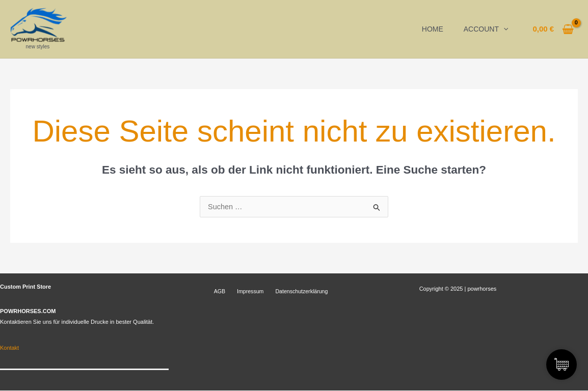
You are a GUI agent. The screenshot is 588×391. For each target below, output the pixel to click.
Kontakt (9, 348)
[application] (503, 29)
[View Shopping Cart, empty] (553, 29)
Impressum (241, 292)
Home (433, 29)
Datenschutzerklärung (288, 292)
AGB (215, 292)
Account (486, 29)
